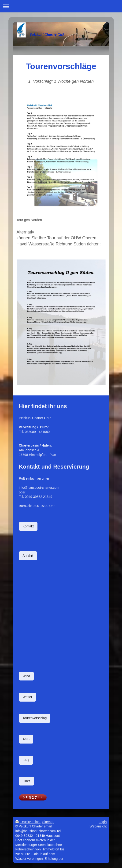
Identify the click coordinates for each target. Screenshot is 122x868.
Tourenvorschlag (35, 718)
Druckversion (28, 822)
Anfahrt (28, 556)
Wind (26, 676)
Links (27, 781)
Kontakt (28, 526)
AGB (26, 739)
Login (103, 822)
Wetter (28, 697)
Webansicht (98, 826)
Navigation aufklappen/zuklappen (61, 6)
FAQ (26, 760)
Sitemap (48, 822)
